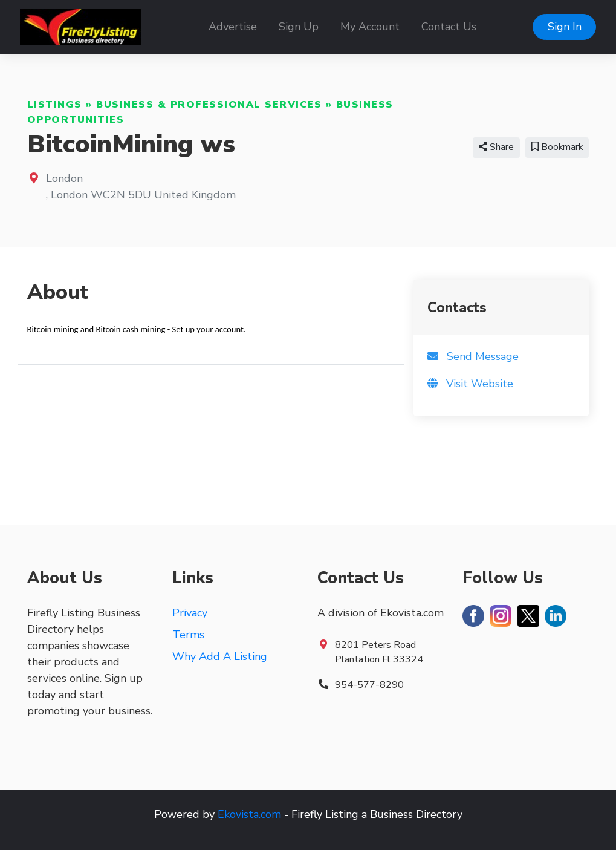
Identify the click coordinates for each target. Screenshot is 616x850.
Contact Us (449, 27)
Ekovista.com (249, 814)
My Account (370, 27)
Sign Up (299, 27)
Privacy (190, 613)
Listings (55, 105)
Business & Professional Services (209, 105)
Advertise (233, 27)
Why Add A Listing (220, 656)
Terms (188, 635)
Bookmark (557, 147)
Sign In (565, 27)
